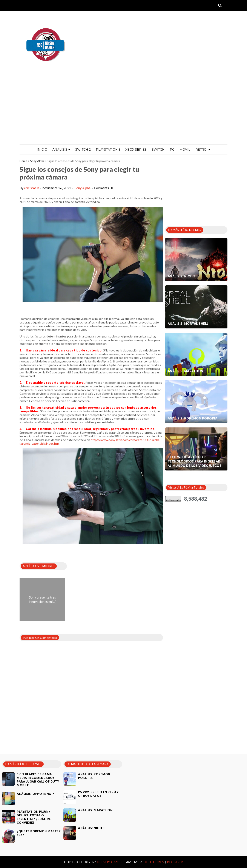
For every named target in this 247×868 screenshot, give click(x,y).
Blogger (175, 862)
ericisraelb (32, 188)
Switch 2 (83, 150)
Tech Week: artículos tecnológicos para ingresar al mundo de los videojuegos (195, 461)
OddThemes (154, 862)
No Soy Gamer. (111, 862)
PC (172, 150)
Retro (203, 150)
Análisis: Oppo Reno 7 (35, 794)
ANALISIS (61, 150)
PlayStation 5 (108, 150)
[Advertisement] (123, 112)
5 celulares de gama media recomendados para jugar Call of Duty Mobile (38, 780)
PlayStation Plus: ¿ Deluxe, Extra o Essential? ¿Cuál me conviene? (34, 817)
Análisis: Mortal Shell (188, 324)
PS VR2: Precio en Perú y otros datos (98, 794)
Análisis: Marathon (186, 371)
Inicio (42, 150)
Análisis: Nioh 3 (182, 276)
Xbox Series (136, 150)
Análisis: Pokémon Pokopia (193, 418)
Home (23, 161)
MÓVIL (185, 150)
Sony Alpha (37, 161)
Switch (158, 150)
